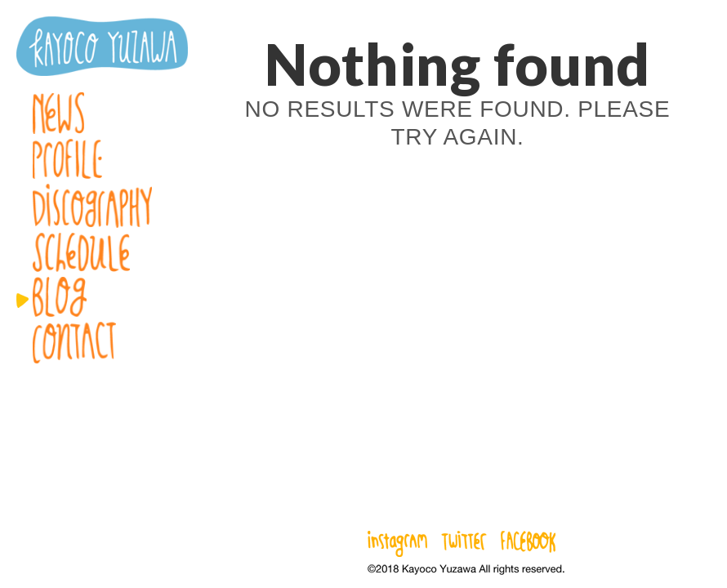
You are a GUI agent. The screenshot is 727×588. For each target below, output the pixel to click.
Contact (102, 343)
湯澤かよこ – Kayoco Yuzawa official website (102, 46)
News (102, 113)
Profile (102, 159)
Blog (102, 297)
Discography (102, 206)
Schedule (102, 252)
